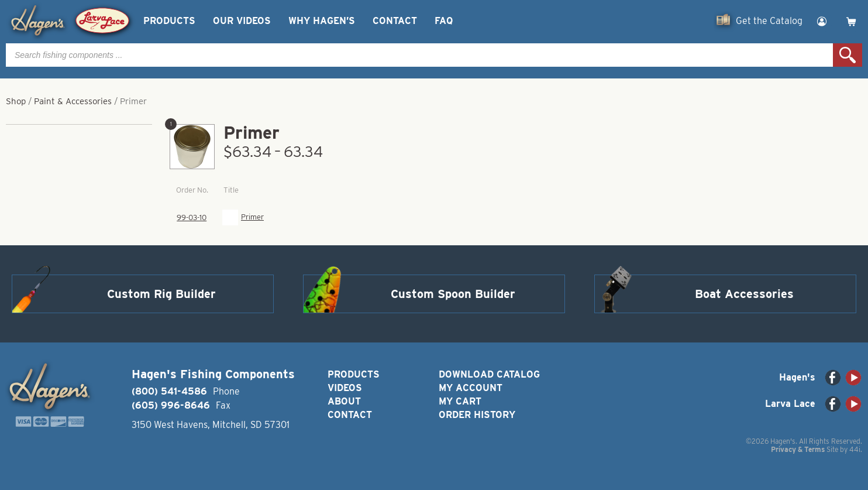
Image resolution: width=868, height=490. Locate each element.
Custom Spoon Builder (453, 294)
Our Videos (242, 21)
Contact (395, 21)
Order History (477, 415)
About (344, 401)
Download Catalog (489, 374)
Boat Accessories (744, 294)
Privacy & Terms (798, 449)
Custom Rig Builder (161, 294)
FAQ (444, 21)
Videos (345, 388)
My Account (471, 388)
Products (169, 21)
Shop (16, 101)
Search (848, 55)
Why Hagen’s (322, 21)
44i (855, 449)
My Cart (460, 401)
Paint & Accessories (73, 101)
